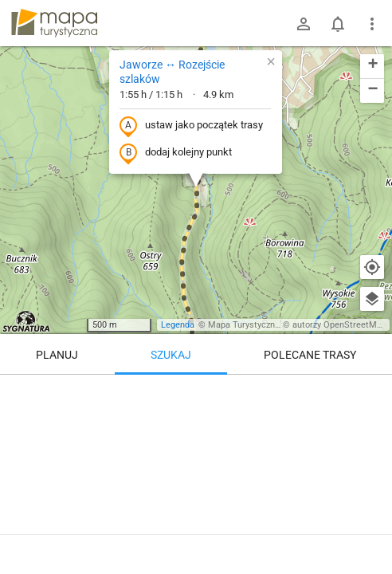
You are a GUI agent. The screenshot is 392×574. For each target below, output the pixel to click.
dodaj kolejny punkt (176, 153)
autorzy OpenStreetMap (339, 325)
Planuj (57, 355)
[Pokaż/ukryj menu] (372, 24)
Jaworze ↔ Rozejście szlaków (172, 72)
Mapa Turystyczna (244, 325)
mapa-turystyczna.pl (54, 23)
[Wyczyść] (372, 392)
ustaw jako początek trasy (191, 126)
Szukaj (171, 355)
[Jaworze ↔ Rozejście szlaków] (196, 470)
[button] (271, 61)
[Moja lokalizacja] (372, 267)
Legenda (178, 325)
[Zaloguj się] (304, 24)
